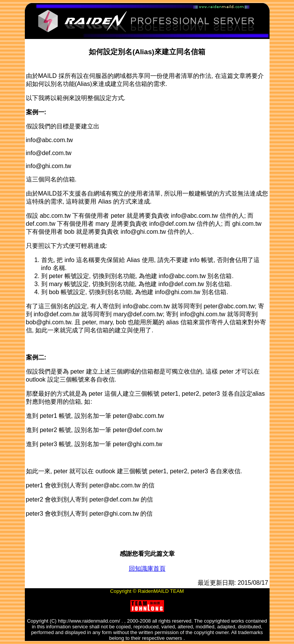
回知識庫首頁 (147, 569)
